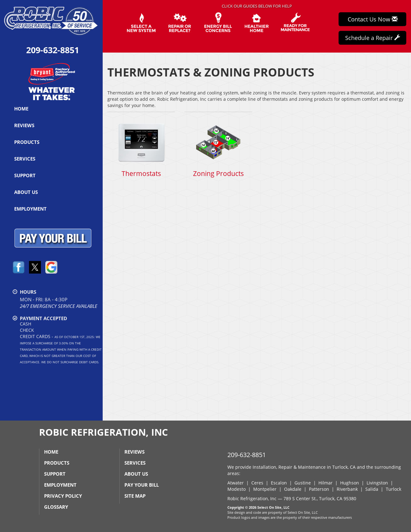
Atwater (236, 483)
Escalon (279, 483)
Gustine (303, 483)
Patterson (319, 489)
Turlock (394, 489)
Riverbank (347, 489)
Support (25, 175)
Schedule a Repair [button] (373, 38)
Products (27, 142)
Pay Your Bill (142, 485)
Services (25, 159)
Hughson (350, 483)
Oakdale (293, 489)
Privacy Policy (63, 496)
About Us (26, 192)
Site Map (135, 496)
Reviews (24, 125)
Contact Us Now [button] (373, 19)
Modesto (237, 489)
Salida (372, 489)
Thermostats (141, 148)
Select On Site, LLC (273, 507)
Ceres (257, 483)
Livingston (377, 483)
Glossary (56, 507)
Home (21, 109)
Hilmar (325, 483)
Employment (30, 209)
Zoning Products (218, 148)
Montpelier (265, 489)
